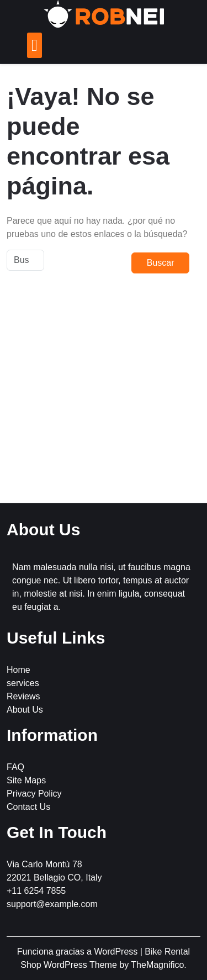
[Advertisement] (104, 395)
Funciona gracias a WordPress (79, 952)
